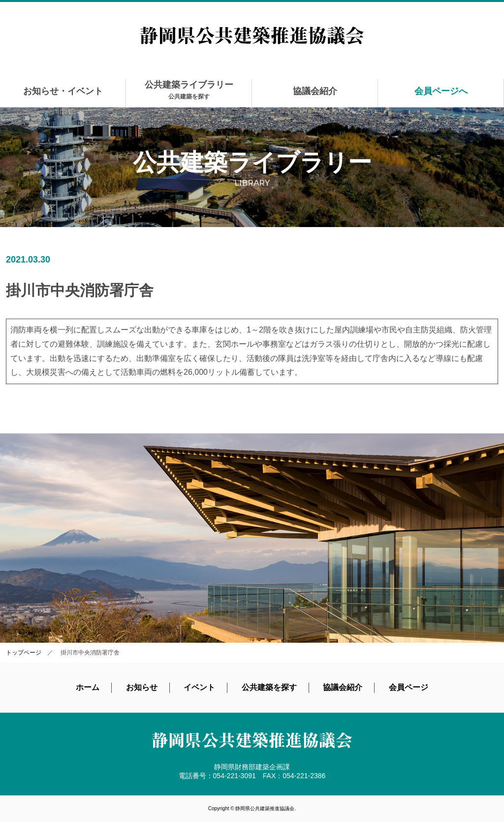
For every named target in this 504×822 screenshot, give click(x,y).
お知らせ (142, 687)
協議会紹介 (315, 91)
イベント (199, 687)
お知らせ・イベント (63, 91)
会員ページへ (441, 91)
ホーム (88, 687)
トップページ (24, 653)
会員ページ (409, 687)
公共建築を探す (269, 687)
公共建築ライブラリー (189, 90)
